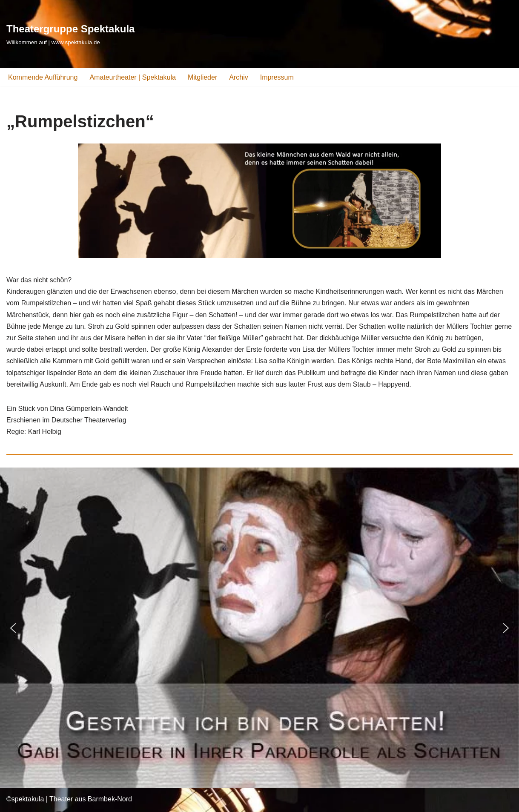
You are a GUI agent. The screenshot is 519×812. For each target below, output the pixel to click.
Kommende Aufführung (43, 77)
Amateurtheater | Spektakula (133, 77)
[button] (13, 628)
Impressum (277, 77)
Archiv (238, 77)
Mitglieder (202, 77)
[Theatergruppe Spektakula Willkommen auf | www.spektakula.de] (70, 34)
